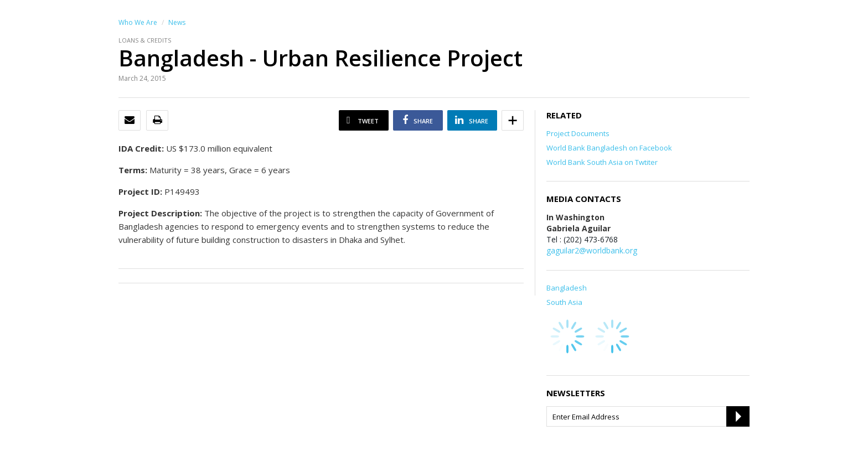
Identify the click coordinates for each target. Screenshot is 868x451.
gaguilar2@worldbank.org (592, 250)
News (177, 22)
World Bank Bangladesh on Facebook (609, 148)
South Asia (564, 302)
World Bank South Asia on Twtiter (602, 162)
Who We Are (138, 22)
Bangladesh (567, 288)
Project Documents (578, 133)
